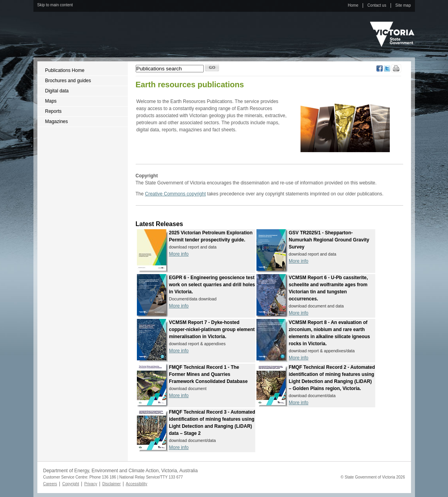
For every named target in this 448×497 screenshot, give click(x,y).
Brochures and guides (68, 81)
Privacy (91, 484)
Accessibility (136, 484)
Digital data (57, 91)
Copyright (71, 484)
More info (179, 254)
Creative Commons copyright (176, 194)
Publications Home (65, 70)
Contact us (377, 5)
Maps (51, 101)
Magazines (57, 121)
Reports (53, 111)
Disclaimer (112, 484)
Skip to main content (55, 5)
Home (353, 5)
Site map (403, 5)
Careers (50, 484)
